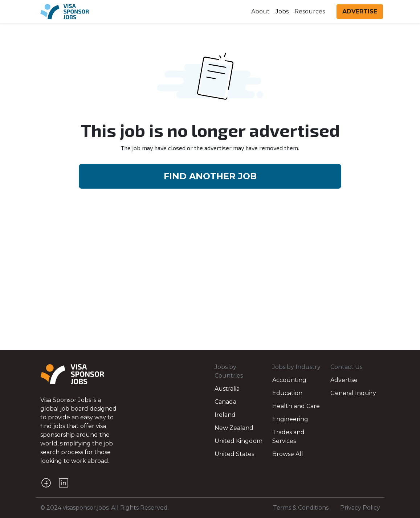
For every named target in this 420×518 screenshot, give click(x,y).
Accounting (289, 380)
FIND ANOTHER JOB (210, 176)
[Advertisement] (210, 295)
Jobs (282, 11)
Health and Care (296, 406)
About (260, 11)
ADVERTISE (360, 11)
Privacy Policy (360, 508)
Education (287, 393)
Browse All (288, 454)
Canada (225, 402)
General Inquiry (353, 393)
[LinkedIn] (64, 483)
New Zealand (234, 428)
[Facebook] (46, 483)
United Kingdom (238, 441)
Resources (310, 11)
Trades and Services (288, 437)
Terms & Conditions (301, 508)
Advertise (344, 380)
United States (234, 454)
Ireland (225, 415)
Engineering (290, 419)
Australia (227, 389)
